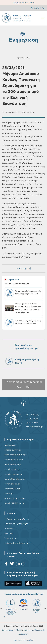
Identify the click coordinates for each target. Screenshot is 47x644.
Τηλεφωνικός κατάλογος (17, 519)
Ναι (19, 387)
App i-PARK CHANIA (15, 503)
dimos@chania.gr (34, 427)
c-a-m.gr (9, 494)
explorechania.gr (13, 464)
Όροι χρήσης (7, 630)
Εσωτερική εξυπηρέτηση (16, 524)
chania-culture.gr (13, 450)
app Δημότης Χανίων (15, 498)
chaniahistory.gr (12, 489)
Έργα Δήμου (10, 538)
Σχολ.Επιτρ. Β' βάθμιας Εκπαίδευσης (38, 608)
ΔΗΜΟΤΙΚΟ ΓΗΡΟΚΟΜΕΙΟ (12, 606)
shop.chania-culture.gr (15, 455)
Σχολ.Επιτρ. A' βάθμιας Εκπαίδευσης (25, 608)
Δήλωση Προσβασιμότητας (18, 543)
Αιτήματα (35, 8)
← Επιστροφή (24, 268)
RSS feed (9, 534)
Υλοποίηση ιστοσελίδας (24, 640)
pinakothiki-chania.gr (15, 479)
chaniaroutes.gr (12, 469)
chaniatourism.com (14, 460)
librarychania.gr (12, 484)
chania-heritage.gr (14, 474)
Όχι (28, 387)
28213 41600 (32, 423)
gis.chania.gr (10, 445)
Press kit (9, 529)
